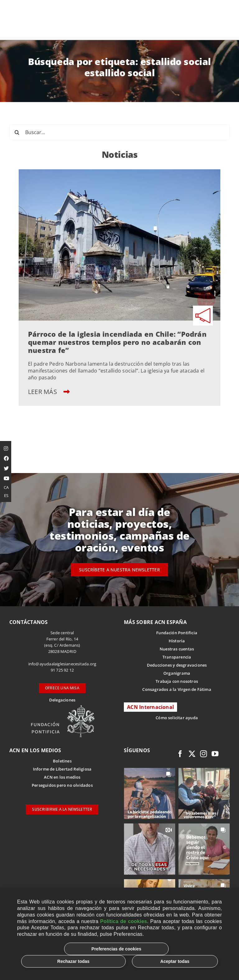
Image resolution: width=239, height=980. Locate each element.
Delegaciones (62, 700)
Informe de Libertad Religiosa (62, 769)
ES (6, 495)
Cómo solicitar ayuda (177, 718)
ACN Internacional (150, 707)
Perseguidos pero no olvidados (62, 785)
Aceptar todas (175, 961)
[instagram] (204, 754)
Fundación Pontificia (177, 633)
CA (6, 487)
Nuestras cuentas (177, 649)
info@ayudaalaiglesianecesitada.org (62, 664)
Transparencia (177, 657)
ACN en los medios (62, 777)
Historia (177, 641)
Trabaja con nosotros (177, 681)
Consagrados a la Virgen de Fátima (177, 689)
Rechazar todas (73, 961)
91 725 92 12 (62, 670)
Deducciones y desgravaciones (177, 665)
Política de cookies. (124, 921)
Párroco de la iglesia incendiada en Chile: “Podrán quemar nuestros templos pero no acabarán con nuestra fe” (117, 342)
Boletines (62, 761)
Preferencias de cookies (116, 949)
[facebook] (180, 754)
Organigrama (177, 673)
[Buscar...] (119, 132)
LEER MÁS (49, 392)
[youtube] (215, 754)
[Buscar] (17, 132)
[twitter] (192, 754)
